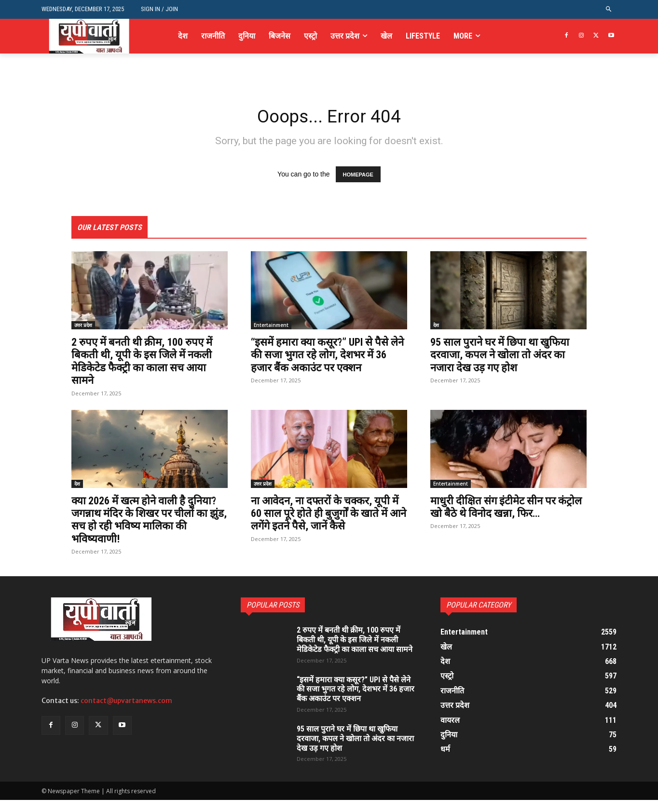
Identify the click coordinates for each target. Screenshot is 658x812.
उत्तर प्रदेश (83, 327)
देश (436, 327)
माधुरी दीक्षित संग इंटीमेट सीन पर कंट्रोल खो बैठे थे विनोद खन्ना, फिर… (504, 509)
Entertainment (271, 327)
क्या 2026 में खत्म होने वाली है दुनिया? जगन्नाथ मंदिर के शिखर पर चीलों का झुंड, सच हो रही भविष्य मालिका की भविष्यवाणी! (143, 521)
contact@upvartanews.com (126, 703)
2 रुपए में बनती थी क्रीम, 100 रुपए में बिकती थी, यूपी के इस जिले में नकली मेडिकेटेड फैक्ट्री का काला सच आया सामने (148, 363)
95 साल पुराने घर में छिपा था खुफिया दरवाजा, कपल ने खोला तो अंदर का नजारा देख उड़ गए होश (506, 357)
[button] (609, 9)
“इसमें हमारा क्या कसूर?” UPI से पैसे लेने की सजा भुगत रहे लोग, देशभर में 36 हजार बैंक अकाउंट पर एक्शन (327, 357)
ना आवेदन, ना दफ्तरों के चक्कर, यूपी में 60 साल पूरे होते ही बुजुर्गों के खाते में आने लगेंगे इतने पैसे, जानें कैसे (327, 515)
